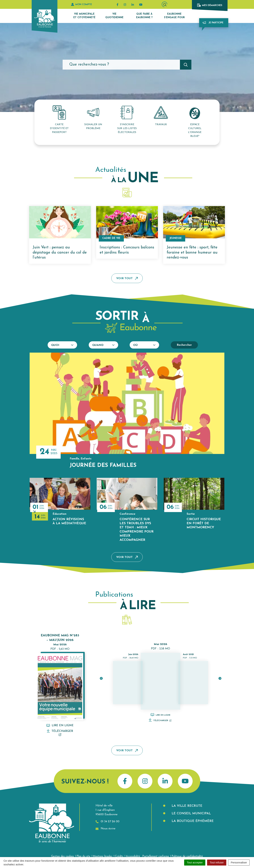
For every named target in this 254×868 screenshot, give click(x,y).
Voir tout (127, 278)
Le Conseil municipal (191, 814)
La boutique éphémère (192, 821)
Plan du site (83, 856)
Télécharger (60, 733)
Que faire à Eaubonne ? (144, 16)
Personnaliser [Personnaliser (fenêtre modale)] (239, 862)
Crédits (119, 856)
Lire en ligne (60, 725)
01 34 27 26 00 (108, 822)
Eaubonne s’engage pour (174, 16)
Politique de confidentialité (187, 856)
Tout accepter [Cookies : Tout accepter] (195, 862)
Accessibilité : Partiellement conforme (147, 856)
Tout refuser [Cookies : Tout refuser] (217, 862)
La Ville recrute (186, 806)
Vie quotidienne (114, 16)
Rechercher (184, 345)
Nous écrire (105, 829)
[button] (101, 678)
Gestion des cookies (63, 856)
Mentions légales (103, 856)
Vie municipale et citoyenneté (84, 16)
